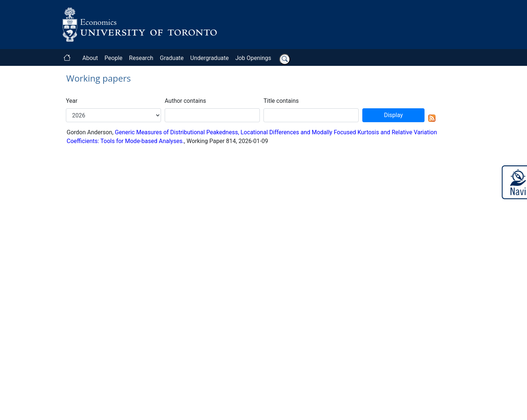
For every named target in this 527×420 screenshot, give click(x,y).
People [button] (114, 58)
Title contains (281, 101)
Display (393, 115)
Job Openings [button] (253, 58)
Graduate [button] (172, 58)
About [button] (90, 58)
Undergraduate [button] (210, 58)
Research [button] (141, 58)
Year (72, 101)
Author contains (185, 101)
